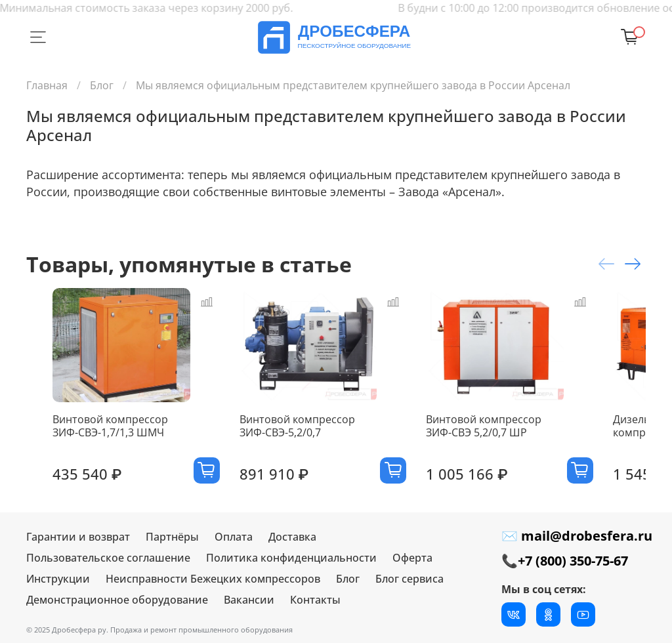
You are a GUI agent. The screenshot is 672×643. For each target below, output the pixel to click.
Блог (102, 85)
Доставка (292, 537)
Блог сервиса (409, 579)
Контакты (315, 600)
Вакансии (249, 600)
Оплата (234, 537)
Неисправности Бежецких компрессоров (213, 579)
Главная (47, 85)
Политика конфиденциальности (291, 558)
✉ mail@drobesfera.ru (577, 536)
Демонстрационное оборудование (117, 600)
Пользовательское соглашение (108, 558)
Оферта (412, 558)
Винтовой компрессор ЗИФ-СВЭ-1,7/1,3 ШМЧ (98, 448)
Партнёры (172, 537)
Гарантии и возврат (78, 537)
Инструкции (58, 579)
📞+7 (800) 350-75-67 (565, 561)
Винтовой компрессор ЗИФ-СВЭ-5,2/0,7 (311, 448)
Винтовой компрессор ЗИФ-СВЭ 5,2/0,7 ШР (534, 448)
